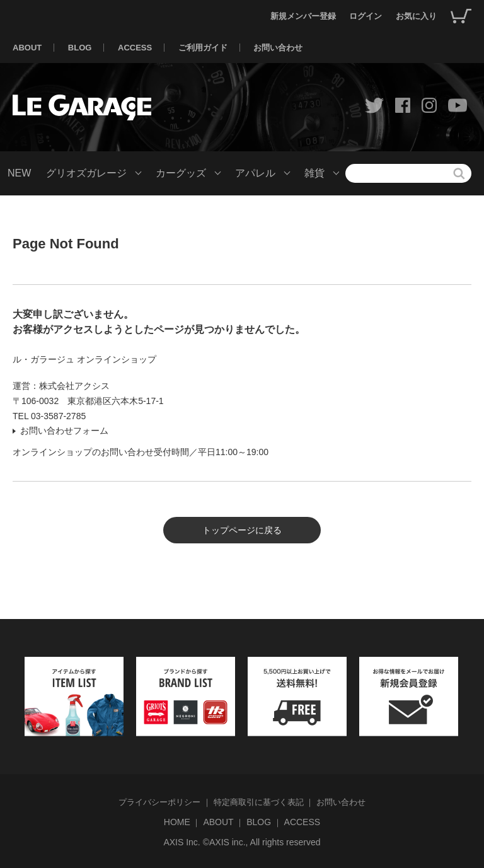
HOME (177, 822)
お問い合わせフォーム (64, 431)
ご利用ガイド (203, 48)
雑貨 (314, 173)
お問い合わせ (278, 48)
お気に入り (416, 16)
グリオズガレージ (86, 173)
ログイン (366, 16)
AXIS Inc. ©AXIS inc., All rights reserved (242, 842)
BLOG (80, 48)
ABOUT (27, 48)
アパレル (255, 173)
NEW (19, 173)
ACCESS (135, 48)
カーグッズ (181, 173)
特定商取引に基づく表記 (259, 802)
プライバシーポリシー (159, 802)
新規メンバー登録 (303, 16)
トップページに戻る (242, 530)
